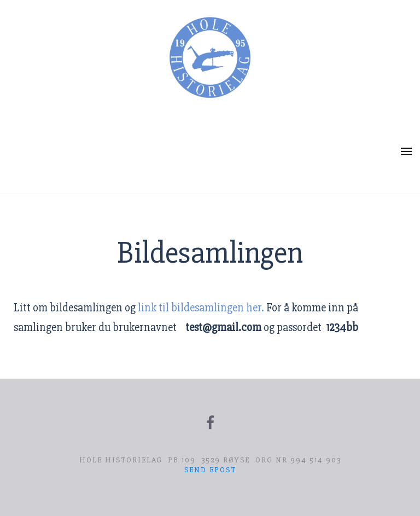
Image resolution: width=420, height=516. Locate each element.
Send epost (210, 470)
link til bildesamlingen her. (201, 308)
